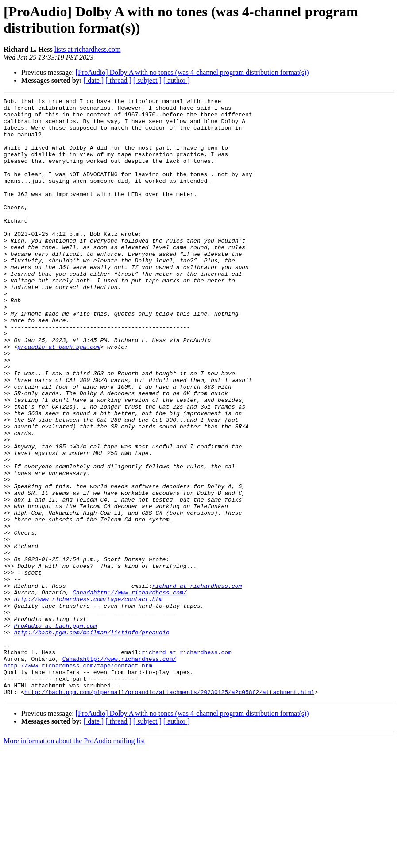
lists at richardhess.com (88, 49)
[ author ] (177, 80)
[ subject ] (147, 80)
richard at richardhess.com (197, 684)
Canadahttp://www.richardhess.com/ (129, 692)
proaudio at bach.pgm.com (59, 397)
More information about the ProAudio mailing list (74, 860)
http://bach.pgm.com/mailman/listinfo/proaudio (91, 740)
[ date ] (94, 80)
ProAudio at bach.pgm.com (55, 732)
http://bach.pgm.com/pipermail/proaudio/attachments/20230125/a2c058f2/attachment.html (169, 811)
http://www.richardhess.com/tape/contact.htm (88, 700)
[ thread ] (118, 80)
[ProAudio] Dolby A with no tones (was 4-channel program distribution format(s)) (192, 72)
